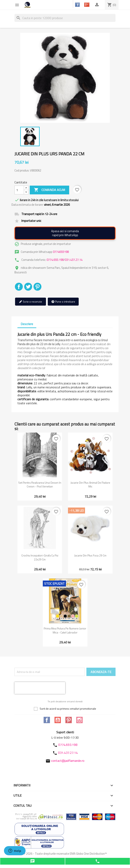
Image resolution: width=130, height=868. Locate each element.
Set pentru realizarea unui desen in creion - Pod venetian (40, 485)
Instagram (79, 720)
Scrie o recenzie (31, 302)
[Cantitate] (19, 190)
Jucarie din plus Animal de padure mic (90, 485)
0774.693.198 (55, 260)
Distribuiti (19, 287)
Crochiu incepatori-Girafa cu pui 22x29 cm (40, 557)
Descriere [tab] (27, 324)
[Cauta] (65, 18)
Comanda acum (49, 190)
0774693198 (61, 252)
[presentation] (40, 688)
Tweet (28, 287)
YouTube (58, 720)
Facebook (47, 720)
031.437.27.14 (74, 260)
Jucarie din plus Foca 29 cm (90, 555)
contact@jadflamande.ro (68, 761)
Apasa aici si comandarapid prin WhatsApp (65, 233)
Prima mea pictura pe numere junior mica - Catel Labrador (65, 630)
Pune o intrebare (63, 302)
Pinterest (37, 287)
